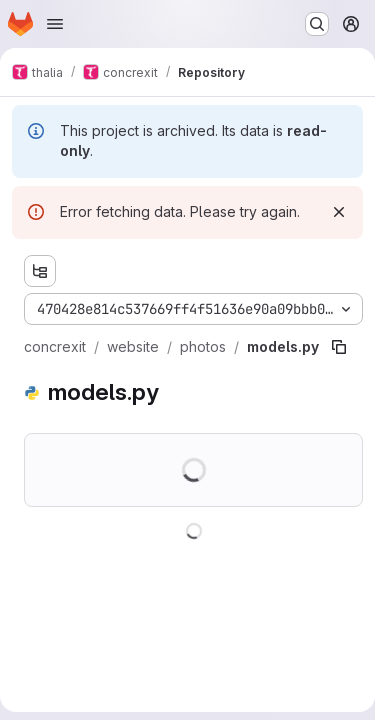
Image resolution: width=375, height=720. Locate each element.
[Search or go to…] (317, 24)
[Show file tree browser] (40, 271)
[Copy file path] (339, 347)
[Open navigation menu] (55, 24)
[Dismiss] (339, 212)
